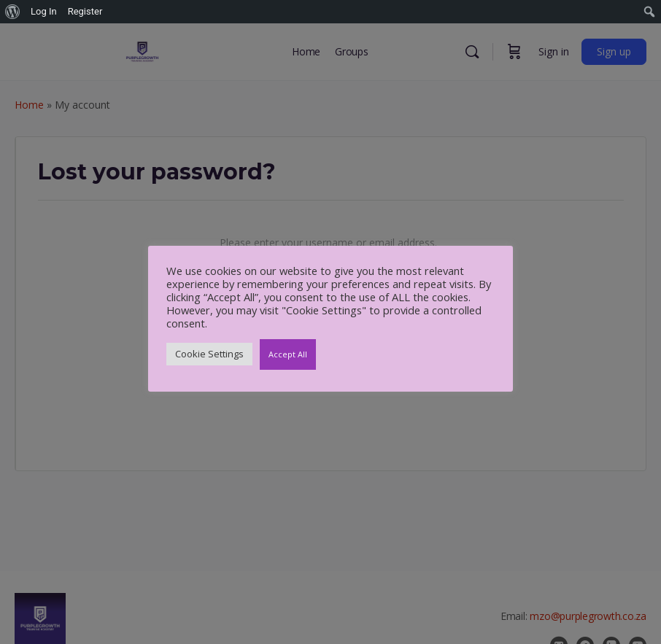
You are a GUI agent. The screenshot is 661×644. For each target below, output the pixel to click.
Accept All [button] (288, 354)
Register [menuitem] (85, 11)
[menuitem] (13, 12)
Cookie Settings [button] (209, 354)
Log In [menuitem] (44, 11)
